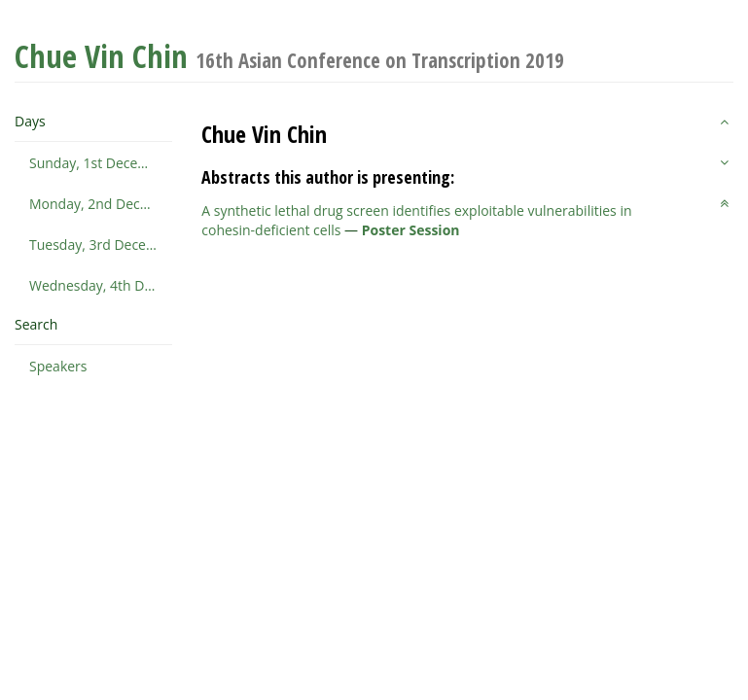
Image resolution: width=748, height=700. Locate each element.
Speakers (58, 366)
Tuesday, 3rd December (101, 245)
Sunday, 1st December (100, 163)
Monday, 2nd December (101, 204)
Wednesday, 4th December (101, 285)
